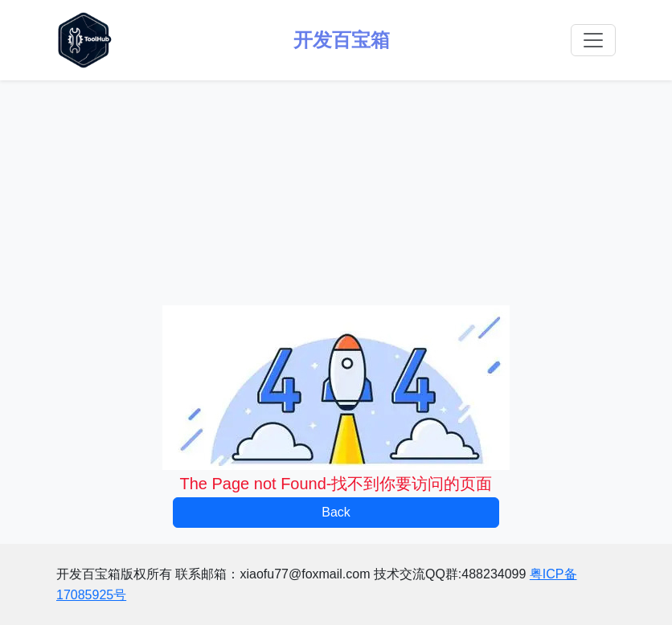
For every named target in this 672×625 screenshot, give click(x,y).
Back (336, 512)
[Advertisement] (336, 193)
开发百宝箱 (342, 40)
